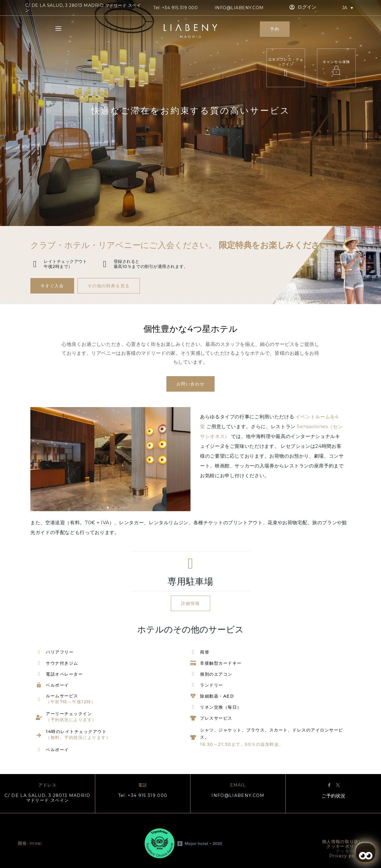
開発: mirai (30, 843)
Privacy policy (346, 856)
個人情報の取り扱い (343, 842)
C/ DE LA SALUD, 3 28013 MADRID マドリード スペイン (47, 798)
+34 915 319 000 (180, 8)
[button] (102, 508)
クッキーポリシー (345, 846)
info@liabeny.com (239, 8)
